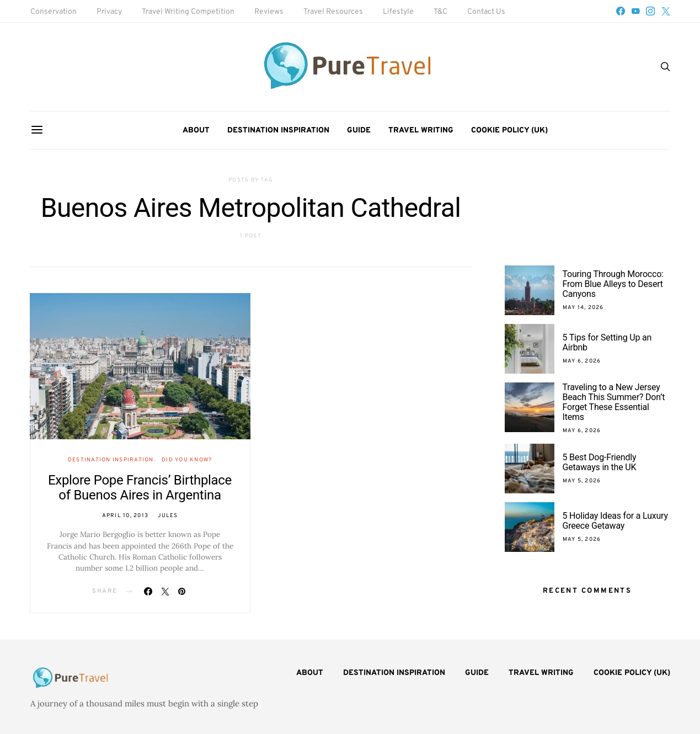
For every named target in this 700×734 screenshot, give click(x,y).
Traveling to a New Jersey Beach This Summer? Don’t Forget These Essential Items (614, 402)
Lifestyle (398, 12)
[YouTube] (635, 11)
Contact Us (486, 12)
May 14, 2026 (583, 308)
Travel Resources (333, 12)
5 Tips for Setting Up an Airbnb (607, 342)
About (196, 131)
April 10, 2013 (125, 516)
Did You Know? (187, 460)
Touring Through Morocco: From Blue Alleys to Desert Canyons (613, 284)
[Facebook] (621, 11)
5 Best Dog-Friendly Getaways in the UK (600, 462)
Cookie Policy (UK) (509, 131)
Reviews (269, 12)
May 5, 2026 (582, 481)
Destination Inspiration (278, 131)
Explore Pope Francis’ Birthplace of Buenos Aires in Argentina (140, 488)
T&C (440, 12)
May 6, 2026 (582, 361)
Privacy (109, 12)
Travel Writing (421, 131)
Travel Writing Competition (188, 12)
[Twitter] (666, 11)
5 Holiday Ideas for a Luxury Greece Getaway (615, 521)
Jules (168, 516)
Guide (359, 131)
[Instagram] (650, 11)
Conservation (54, 12)
